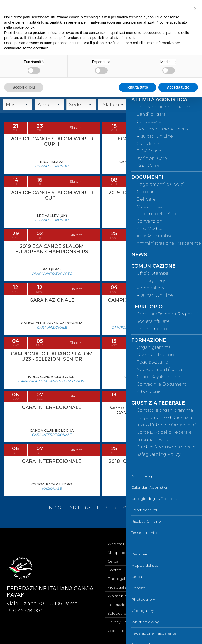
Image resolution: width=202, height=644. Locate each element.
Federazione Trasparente (130, 605)
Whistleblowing (122, 596)
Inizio (55, 514)
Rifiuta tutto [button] (138, 87)
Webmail (116, 544)
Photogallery (119, 579)
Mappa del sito (121, 553)
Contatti (115, 570)
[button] (195, 8)
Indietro (79, 514)
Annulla (191, 111)
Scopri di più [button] (24, 87)
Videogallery (119, 587)
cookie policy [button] (23, 27)
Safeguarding (120, 613)
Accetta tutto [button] (178, 87)
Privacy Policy (120, 622)
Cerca (171, 111)
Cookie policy (120, 631)
